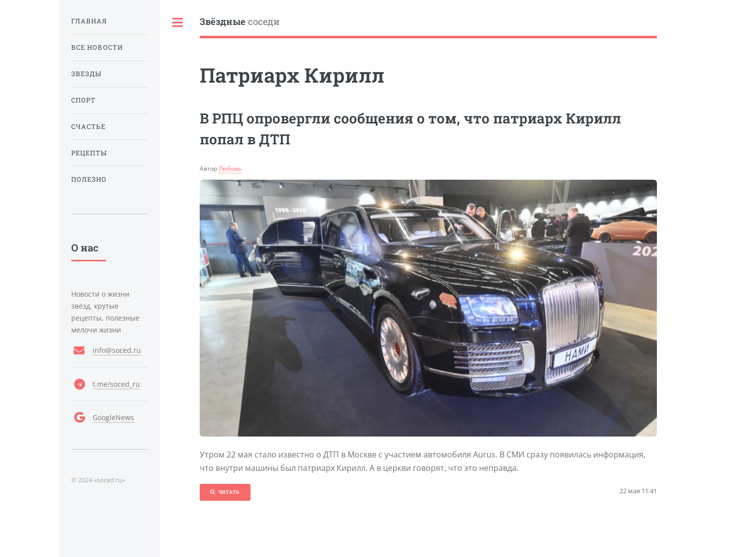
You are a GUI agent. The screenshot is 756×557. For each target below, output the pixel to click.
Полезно (89, 179)
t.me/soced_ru (116, 384)
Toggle (178, 22)
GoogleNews (113, 417)
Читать (229, 492)
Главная (89, 21)
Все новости (97, 47)
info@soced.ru (117, 350)
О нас (85, 247)
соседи (240, 22)
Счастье (89, 126)
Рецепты (89, 153)
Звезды (86, 74)
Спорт (83, 100)
